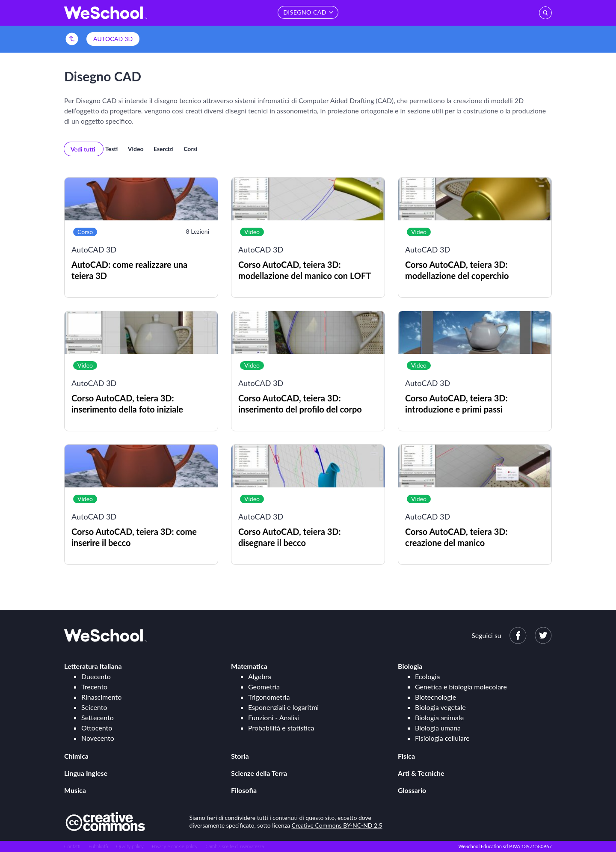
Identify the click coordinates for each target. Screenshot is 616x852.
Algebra (260, 676)
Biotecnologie (435, 697)
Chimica (76, 756)
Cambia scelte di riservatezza (234, 846)
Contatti (72, 846)
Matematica (249, 666)
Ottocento (97, 728)
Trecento (94, 687)
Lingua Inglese (86, 773)
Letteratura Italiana (93, 666)
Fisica (406, 756)
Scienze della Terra (259, 773)
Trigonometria (269, 697)
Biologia (410, 666)
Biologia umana (438, 728)
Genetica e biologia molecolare (461, 687)
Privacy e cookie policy (175, 846)
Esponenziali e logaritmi (283, 707)
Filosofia (244, 790)
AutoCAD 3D (113, 39)
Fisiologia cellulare (442, 738)
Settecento (98, 717)
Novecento (98, 738)
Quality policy (130, 846)
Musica (75, 790)
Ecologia (427, 676)
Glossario (412, 790)
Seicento (94, 707)
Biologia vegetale (440, 707)
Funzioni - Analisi (274, 717)
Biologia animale (439, 717)
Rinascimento (101, 697)
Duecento (96, 676)
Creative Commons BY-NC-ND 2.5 (337, 825)
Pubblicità (98, 846)
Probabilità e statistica (281, 728)
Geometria (264, 687)
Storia (240, 756)
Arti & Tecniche (421, 773)
